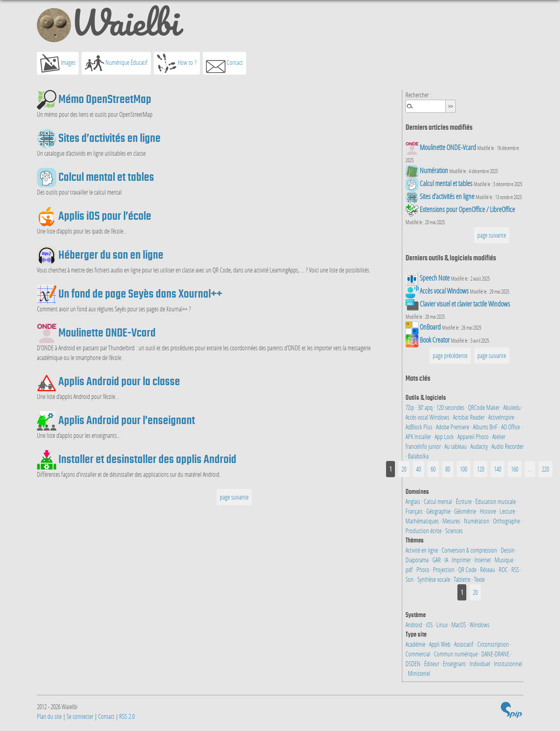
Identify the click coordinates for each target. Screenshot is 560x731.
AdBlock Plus (419, 427)
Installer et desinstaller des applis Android (147, 459)
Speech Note (435, 278)
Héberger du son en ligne (111, 255)
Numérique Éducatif (116, 63)
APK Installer (419, 436)
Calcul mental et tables (106, 177)
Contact (224, 63)
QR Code (468, 569)
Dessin (508, 550)
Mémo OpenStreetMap (105, 99)
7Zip (410, 407)
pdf (410, 569)
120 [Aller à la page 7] (481, 469)
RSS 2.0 (127, 716)
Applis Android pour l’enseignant (127, 420)
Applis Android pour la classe (119, 381)
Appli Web (440, 644)
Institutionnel (508, 663)
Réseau (488, 569)
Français (415, 511)
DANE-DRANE (496, 654)
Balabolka (418, 456)
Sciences (454, 531)
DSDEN (414, 663)
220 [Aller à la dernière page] (545, 469)
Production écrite (424, 531)
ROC (504, 569)
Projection (444, 569)
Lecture (508, 511)
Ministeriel (419, 673)
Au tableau (456, 446)
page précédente (450, 355)
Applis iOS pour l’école (105, 216)
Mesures (452, 521)
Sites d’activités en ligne (109, 138)
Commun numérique (456, 654)
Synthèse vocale (434, 579)
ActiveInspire (502, 417)
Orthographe (507, 521)
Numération (434, 170)
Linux (443, 625)
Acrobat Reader (469, 417)
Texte (479, 579)
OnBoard (430, 327)
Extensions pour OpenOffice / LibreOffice (467, 209)
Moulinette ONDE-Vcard (107, 332)
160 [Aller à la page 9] (515, 469)
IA (447, 560)
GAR (437, 560)
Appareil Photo (474, 436)
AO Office (511, 427)
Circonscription (494, 644)
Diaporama (418, 560)
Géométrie (466, 511)
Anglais (413, 501)
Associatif (465, 644)
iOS (430, 625)
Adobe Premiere (453, 427)
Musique (505, 560)
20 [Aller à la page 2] (404, 469)
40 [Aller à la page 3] (418, 469)
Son (410, 579)
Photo (424, 569)
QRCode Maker (484, 407)
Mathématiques (423, 521)
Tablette (463, 579)
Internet (483, 560)
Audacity (480, 446)
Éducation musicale (496, 501)
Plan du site (49, 716)
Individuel (481, 663)
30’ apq (426, 407)
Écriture (464, 501)
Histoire (488, 511)
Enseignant (455, 663)
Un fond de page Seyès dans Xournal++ (140, 294)
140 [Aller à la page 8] (498, 469)
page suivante (234, 497)
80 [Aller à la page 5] (448, 469)
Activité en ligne (422, 550)
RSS (516, 569)
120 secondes (451, 407)
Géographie (439, 511)
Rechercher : (418, 95)
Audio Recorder (507, 446)
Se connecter (80, 716)
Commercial (418, 654)
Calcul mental (439, 501)
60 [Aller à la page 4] (433, 469)
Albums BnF (486, 427)
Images (58, 63)
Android (414, 625)
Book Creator (435, 340)
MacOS (459, 625)
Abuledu (513, 407)
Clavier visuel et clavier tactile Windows (465, 304)
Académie (416, 644)
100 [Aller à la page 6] (463, 469)
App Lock (445, 436)
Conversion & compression (470, 550)
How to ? (177, 63)
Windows (480, 625)
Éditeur (432, 663)
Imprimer (462, 560)
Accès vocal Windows (444, 291)
